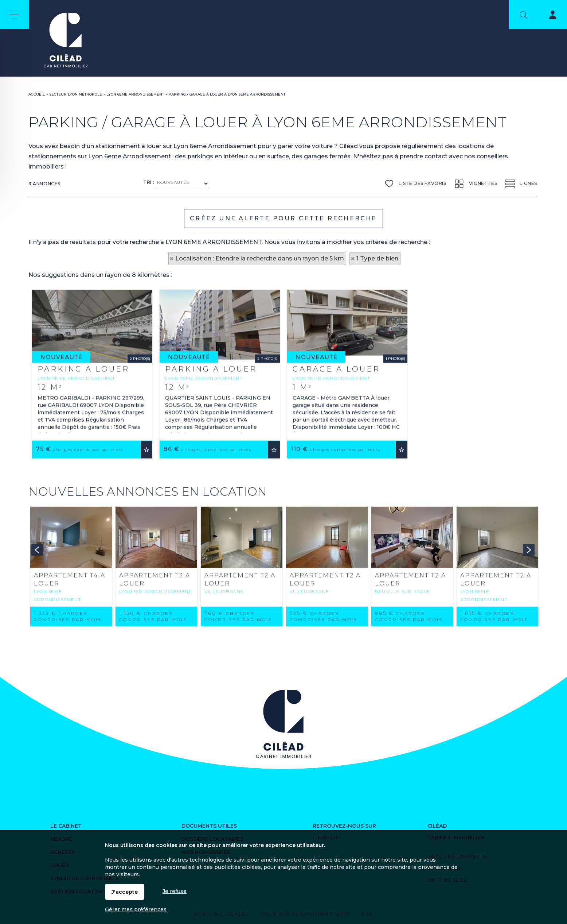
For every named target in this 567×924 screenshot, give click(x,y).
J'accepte (125, 892)
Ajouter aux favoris (146, 537)
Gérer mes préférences (136, 909)
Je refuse (175, 891)
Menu (14, 15)
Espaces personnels (548, 16)
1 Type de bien (377, 258)
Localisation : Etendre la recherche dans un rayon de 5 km (260, 258)
